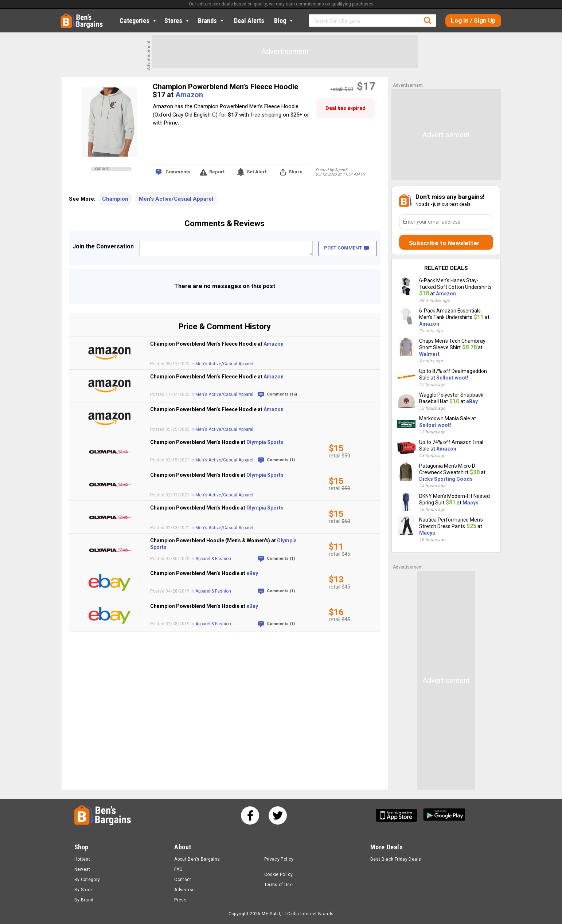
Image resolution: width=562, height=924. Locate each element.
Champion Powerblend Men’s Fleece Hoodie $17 (225, 91)
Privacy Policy (279, 859)
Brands (211, 21)
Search (428, 20)
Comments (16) (282, 394)
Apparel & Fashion (213, 559)
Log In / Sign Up (473, 20)
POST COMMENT (346, 248)
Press (180, 900)
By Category (87, 880)
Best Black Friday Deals (396, 859)
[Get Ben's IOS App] (399, 815)
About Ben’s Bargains (197, 859)
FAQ (178, 869)
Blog (284, 21)
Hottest (82, 859)
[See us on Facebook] (250, 815)
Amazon (189, 95)
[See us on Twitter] (278, 815)
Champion (115, 199)
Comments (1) (281, 460)
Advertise (184, 890)
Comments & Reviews (225, 223)
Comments (178, 172)
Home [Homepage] (66, 16)
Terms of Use (278, 885)
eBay (252, 573)
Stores (177, 21)
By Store (83, 890)
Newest (82, 869)
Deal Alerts (249, 21)
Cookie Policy (279, 874)
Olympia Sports (265, 442)
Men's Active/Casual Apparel (176, 199)
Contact (183, 880)
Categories (138, 21)
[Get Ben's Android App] (444, 815)
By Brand (84, 900)
